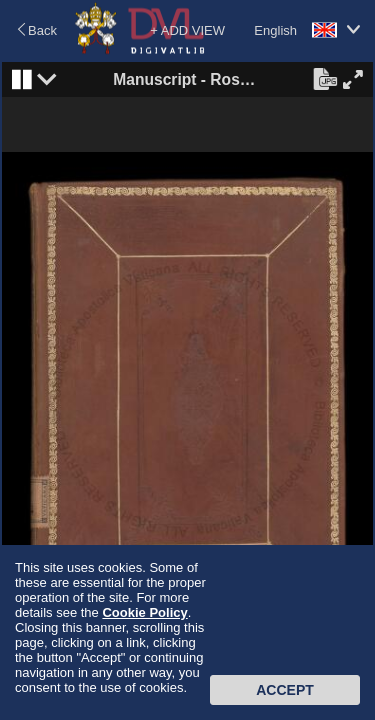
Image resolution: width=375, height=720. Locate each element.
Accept (285, 690)
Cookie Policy (144, 612)
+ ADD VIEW (187, 30)
